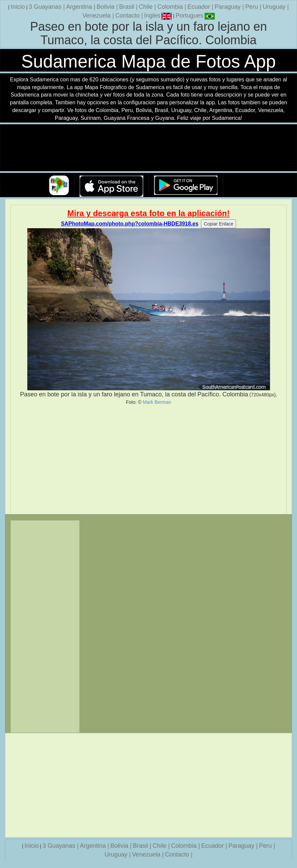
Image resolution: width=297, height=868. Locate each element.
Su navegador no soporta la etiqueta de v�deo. (149, 148)
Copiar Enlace (218, 224)
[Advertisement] (148, 459)
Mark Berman (157, 402)
